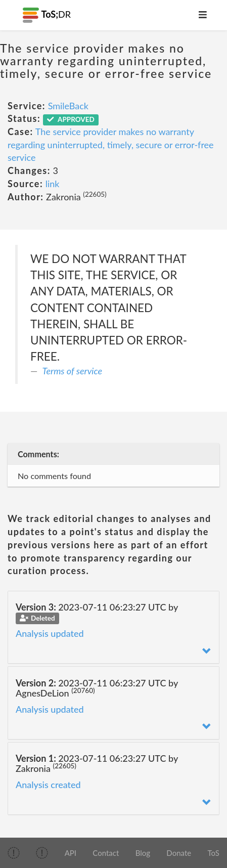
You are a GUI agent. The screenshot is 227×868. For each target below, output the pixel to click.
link (53, 184)
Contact (106, 853)
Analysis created (48, 785)
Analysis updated (50, 633)
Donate (179, 853)
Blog (143, 853)
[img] (14, 853)
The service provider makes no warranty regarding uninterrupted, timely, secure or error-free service (111, 144)
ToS (213, 853)
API (71, 853)
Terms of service (73, 371)
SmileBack (68, 106)
